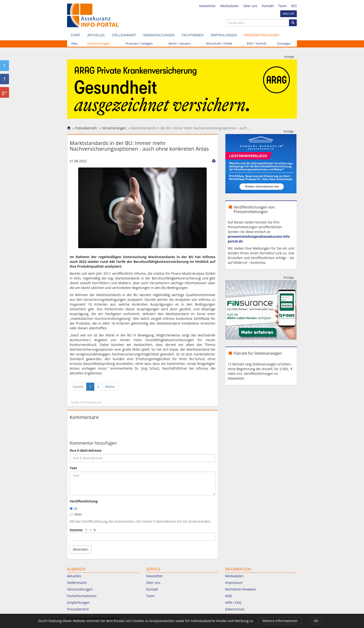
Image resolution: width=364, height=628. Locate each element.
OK (316, 621)
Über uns (250, 6)
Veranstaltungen (159, 35)
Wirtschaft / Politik (219, 43)
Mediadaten (229, 6)
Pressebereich (86, 128)
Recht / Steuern (180, 43)
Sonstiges (284, 43)
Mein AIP (289, 14)
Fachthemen (193, 35)
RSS (294, 6)
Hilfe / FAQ (233, 602)
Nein (76, 514)
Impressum (234, 583)
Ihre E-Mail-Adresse (86, 450)
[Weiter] (110, 387)
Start (75, 35)
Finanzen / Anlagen (139, 43)
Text (73, 468)
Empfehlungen (224, 35)
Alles (74, 43)
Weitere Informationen (280, 621)
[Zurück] (78, 387)
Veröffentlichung (84, 501)
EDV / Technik (257, 43)
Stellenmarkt (124, 35)
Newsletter (207, 6)
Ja (73, 508)
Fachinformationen (82, 596)
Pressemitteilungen (262, 35)
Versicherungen (98, 43)
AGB (228, 596)
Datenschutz (235, 609)
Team (282, 6)
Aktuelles (96, 35)
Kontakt (268, 6)
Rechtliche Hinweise (241, 589)
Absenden (81, 549)
